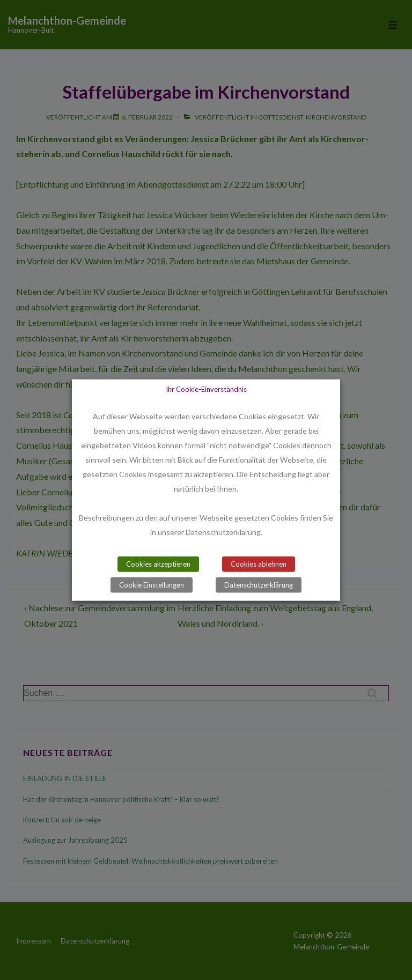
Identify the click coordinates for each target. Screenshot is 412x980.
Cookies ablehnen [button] (259, 563)
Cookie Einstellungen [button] (152, 584)
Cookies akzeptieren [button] (158, 563)
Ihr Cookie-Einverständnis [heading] (206, 389)
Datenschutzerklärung (259, 584)
